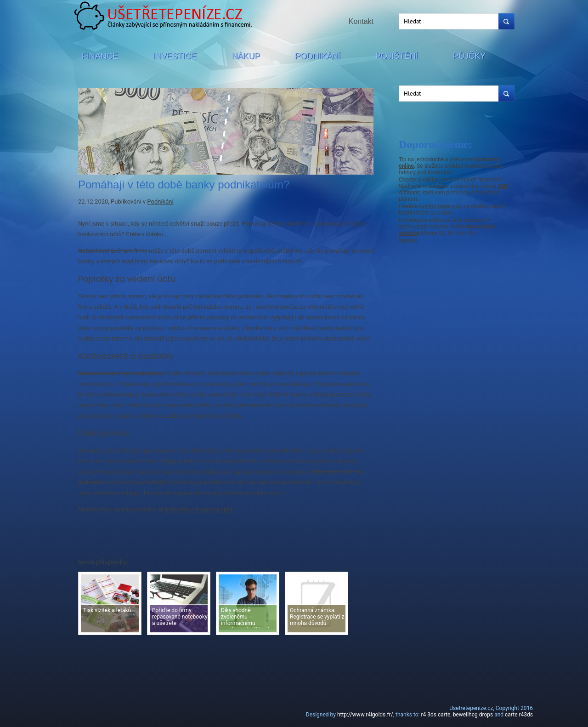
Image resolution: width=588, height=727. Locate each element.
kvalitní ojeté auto (441, 206)
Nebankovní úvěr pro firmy (113, 251)
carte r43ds (519, 715)
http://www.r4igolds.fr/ (365, 715)
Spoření (408, 240)
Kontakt (361, 21)
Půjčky (469, 56)
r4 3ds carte (435, 715)
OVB (503, 186)
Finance (100, 56)
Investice (175, 56)
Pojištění (397, 56)
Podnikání (318, 56)
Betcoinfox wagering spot (199, 509)
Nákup (246, 56)
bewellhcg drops (473, 715)
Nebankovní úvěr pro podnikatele (122, 373)
